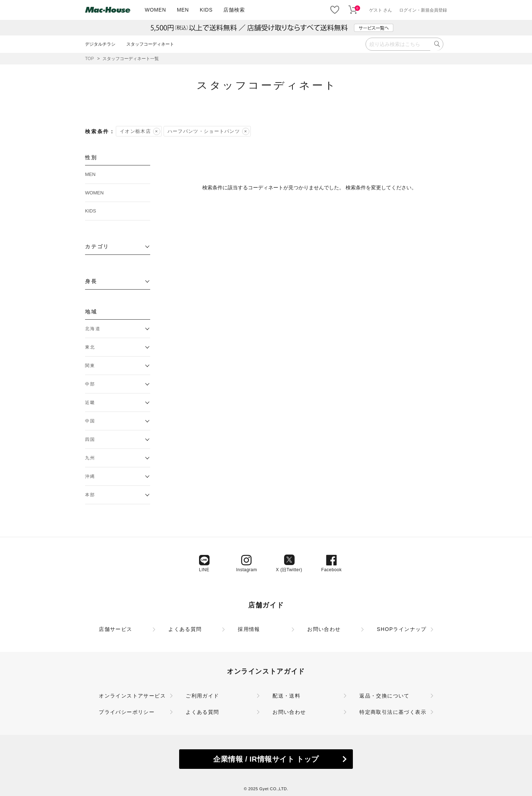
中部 (90, 384)
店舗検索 (234, 10)
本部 (90, 495)
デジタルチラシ (100, 44)
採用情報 (249, 629)
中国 (90, 421)
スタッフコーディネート (150, 44)
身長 (91, 281)
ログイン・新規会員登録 (423, 10)
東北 (90, 347)
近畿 (90, 403)
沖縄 (90, 476)
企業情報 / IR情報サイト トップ (266, 759)
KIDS (206, 10)
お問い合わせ (324, 629)
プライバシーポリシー (127, 712)
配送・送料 (286, 696)
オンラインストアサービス (132, 696)
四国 (90, 439)
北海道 (93, 329)
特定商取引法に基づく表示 (393, 712)
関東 (90, 366)
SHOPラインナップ (402, 629)
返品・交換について (385, 696)
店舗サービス (115, 629)
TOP (89, 59)
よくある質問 (185, 629)
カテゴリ (97, 247)
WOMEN (155, 10)
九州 (90, 458)
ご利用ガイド (202, 696)
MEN (183, 10)
